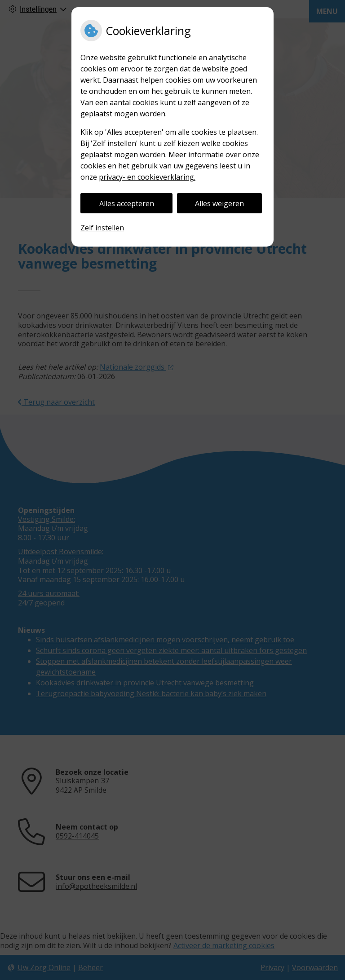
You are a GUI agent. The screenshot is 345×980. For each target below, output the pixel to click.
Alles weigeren (219, 203)
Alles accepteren (127, 203)
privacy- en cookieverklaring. (147, 177)
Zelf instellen (102, 228)
